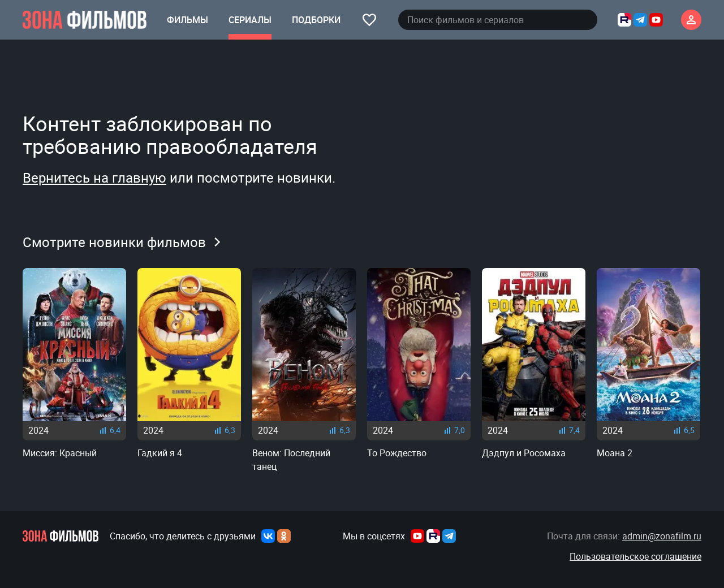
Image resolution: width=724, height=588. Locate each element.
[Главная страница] (85, 20)
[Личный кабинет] (691, 20)
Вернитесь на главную (94, 178)
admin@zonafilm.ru (662, 536)
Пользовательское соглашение (635, 556)
